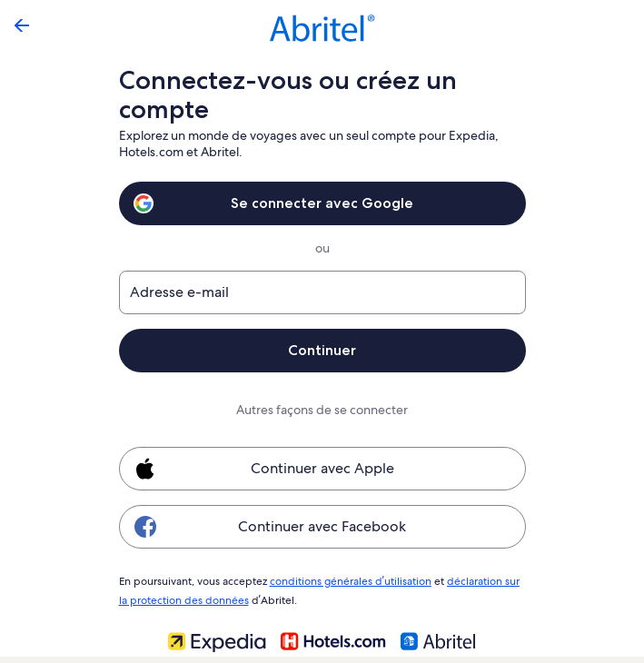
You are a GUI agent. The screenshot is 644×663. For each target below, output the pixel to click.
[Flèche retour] (22, 25)
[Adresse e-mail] (322, 292)
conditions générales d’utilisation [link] (347, 580)
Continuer (322, 350)
